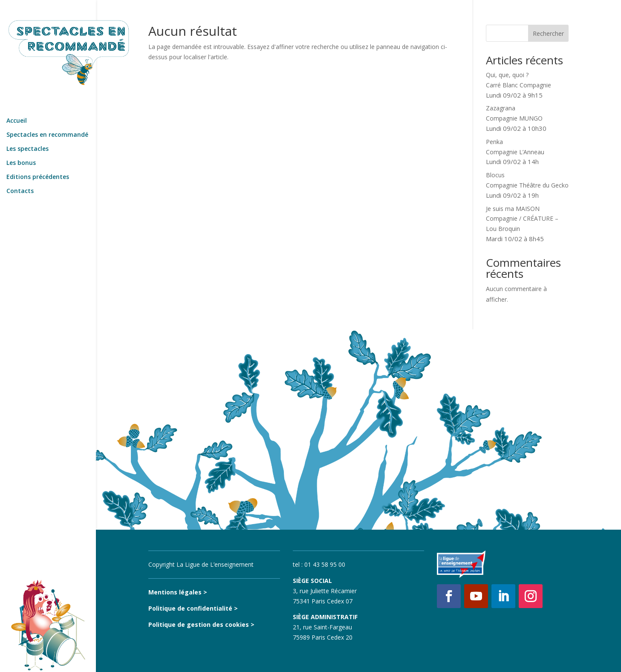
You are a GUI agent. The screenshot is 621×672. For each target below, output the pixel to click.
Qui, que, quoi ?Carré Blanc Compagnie (518, 85)
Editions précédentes (38, 158)
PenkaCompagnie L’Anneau (515, 152)
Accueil (17, 101)
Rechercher (548, 33)
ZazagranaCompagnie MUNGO (516, 118)
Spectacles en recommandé (47, 115)
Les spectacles (27, 130)
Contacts (20, 172)
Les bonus (21, 144)
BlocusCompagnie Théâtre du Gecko (527, 185)
